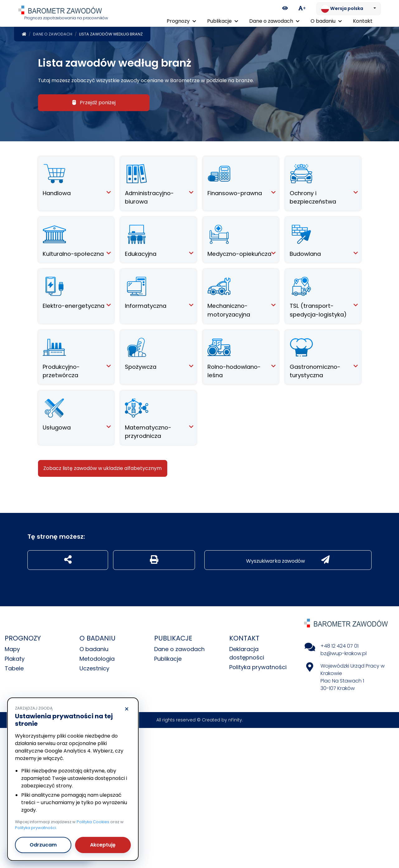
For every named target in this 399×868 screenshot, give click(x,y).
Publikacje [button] (223, 21)
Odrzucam (43, 845)
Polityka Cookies (93, 822)
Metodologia (97, 657)
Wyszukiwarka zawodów (288, 559)
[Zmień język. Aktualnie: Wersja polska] (349, 9)
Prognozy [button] (181, 21)
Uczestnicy (94, 667)
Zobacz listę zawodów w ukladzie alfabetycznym (102, 467)
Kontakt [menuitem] (363, 21)
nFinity (235, 719)
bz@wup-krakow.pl (344, 652)
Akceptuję (103, 845)
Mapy (12, 648)
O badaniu (94, 648)
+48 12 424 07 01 (340, 645)
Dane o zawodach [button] (274, 21)
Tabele (14, 667)
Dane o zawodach (53, 33)
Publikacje (168, 657)
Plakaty (15, 657)
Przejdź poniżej (94, 101)
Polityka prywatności (258, 666)
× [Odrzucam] (127, 709)
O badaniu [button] (326, 21)
